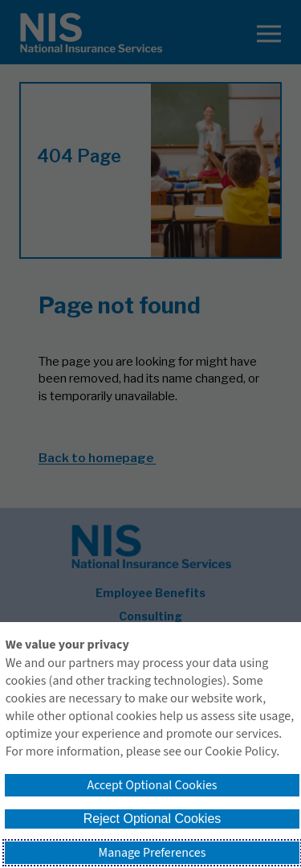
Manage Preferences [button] (153, 853)
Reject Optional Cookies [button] (153, 819)
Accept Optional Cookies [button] (152, 785)
